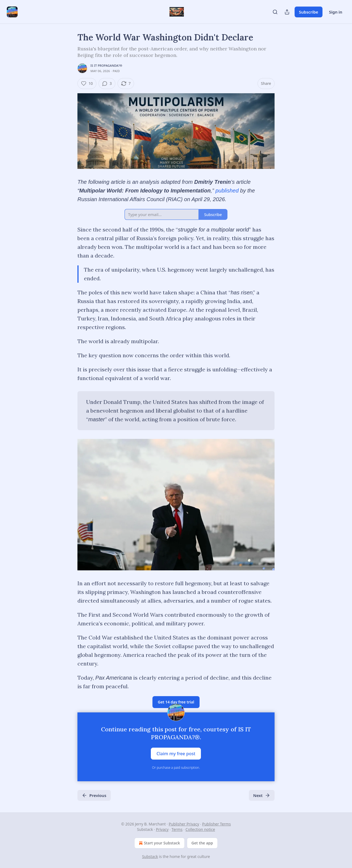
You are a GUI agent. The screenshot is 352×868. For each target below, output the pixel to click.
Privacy (162, 829)
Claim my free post (176, 754)
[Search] (275, 12)
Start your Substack (159, 843)
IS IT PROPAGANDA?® (106, 65)
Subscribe (309, 12)
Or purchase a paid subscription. (176, 768)
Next (262, 795)
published (227, 191)
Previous (94, 795)
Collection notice (200, 829)
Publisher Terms (217, 824)
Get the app (202, 843)
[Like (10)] (87, 83)
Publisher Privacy (184, 824)
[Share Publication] (287, 12)
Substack (150, 856)
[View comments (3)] (107, 83)
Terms (177, 829)
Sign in (336, 12)
